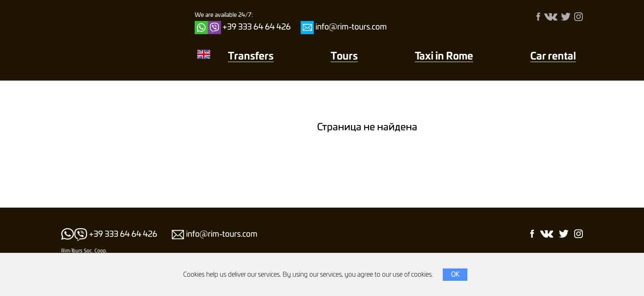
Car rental (553, 57)
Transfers (251, 57)
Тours (344, 57)
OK (455, 275)
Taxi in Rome (444, 57)
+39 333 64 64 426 (257, 27)
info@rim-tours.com (351, 27)
